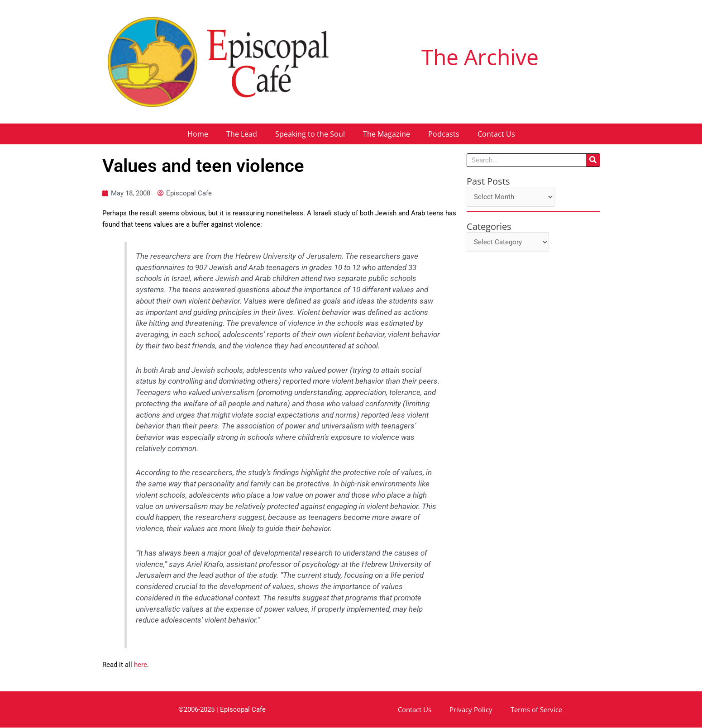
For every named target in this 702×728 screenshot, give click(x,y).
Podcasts (444, 134)
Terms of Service (536, 710)
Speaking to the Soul (310, 134)
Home (198, 134)
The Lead (242, 134)
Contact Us (496, 134)
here (141, 665)
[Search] (593, 160)
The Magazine (387, 134)
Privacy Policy (471, 710)
